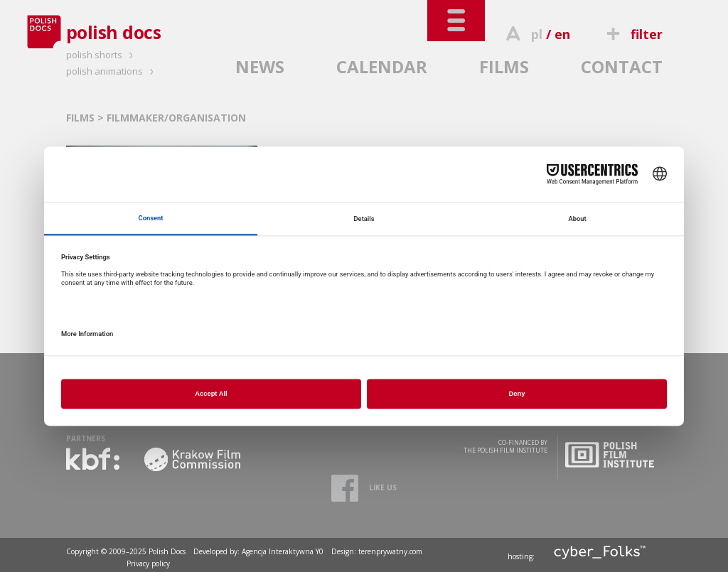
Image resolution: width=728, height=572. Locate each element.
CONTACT (622, 66)
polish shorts (102, 55)
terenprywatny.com (390, 551)
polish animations (112, 71)
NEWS (260, 66)
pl (537, 34)
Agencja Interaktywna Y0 (283, 551)
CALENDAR (382, 66)
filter (632, 34)
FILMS (504, 66)
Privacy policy (148, 563)
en (562, 34)
